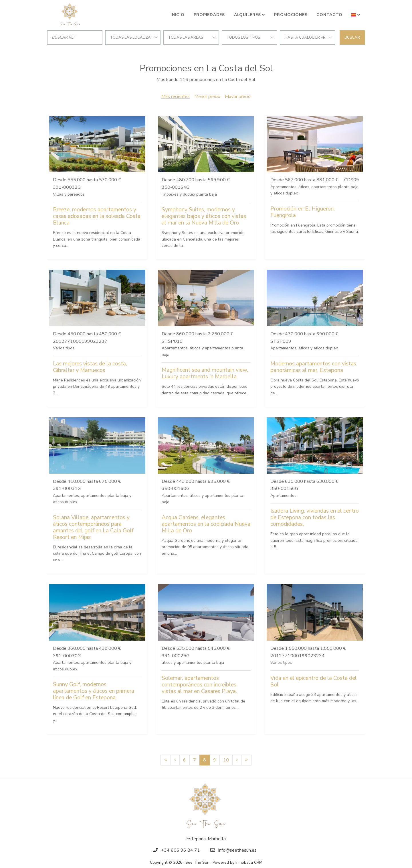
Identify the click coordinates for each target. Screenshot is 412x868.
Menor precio (207, 97)
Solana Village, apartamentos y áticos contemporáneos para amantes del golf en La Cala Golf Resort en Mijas (93, 527)
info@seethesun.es (237, 850)
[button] (356, 15)
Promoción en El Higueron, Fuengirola (303, 212)
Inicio (178, 15)
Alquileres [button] (247, 15)
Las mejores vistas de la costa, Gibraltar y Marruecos (90, 367)
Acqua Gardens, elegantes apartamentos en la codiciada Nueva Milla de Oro (206, 524)
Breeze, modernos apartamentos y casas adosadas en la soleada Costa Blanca (97, 216)
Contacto (329, 15)
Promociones (291, 15)
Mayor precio (238, 97)
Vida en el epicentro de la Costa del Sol (314, 681)
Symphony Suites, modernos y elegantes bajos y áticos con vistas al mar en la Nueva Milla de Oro (204, 216)
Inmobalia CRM (249, 862)
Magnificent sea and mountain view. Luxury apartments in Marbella (205, 373)
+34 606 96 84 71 (181, 850)
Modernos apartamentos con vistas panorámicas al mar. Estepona (313, 367)
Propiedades (209, 15)
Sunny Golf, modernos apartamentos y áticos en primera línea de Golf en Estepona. (94, 691)
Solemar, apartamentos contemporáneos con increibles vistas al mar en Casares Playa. (199, 685)
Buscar (352, 38)
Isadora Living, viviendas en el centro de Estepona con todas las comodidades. (315, 517)
